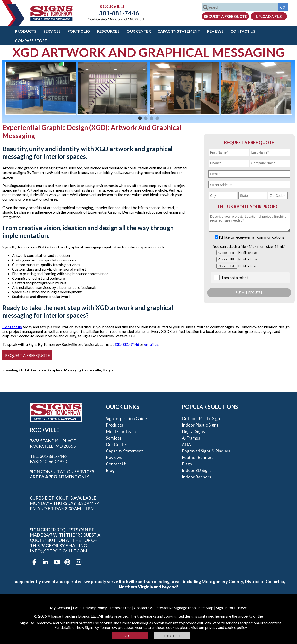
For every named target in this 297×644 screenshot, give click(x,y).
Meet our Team (121, 431)
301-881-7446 (115, 13)
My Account (60, 608)
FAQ (77, 608)
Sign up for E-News (232, 608)
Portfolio (79, 31)
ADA (186, 444)
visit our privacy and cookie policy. (219, 627)
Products (26, 31)
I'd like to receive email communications (252, 237)
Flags (187, 464)
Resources (108, 31)
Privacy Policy (95, 608)
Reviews (215, 31)
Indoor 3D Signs (197, 470)
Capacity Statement (179, 31)
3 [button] (152, 118)
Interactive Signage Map (176, 608)
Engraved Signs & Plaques (206, 451)
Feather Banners (198, 457)
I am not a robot (235, 277)
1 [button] (140, 118)
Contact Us (243, 31)
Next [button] (284, 94)
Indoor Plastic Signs (200, 425)
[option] (41, 88)
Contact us (12, 327)
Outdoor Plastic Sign (201, 418)
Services (52, 31)
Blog (110, 470)
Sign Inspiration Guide (126, 418)
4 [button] (157, 118)
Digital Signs (193, 431)
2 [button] (146, 118)
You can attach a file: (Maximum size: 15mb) (249, 246)
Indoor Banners (196, 477)
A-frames (191, 438)
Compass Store (31, 40)
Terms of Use (120, 608)
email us (151, 344)
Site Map (206, 608)
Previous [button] (13, 94)
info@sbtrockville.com (58, 551)
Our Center (139, 31)
